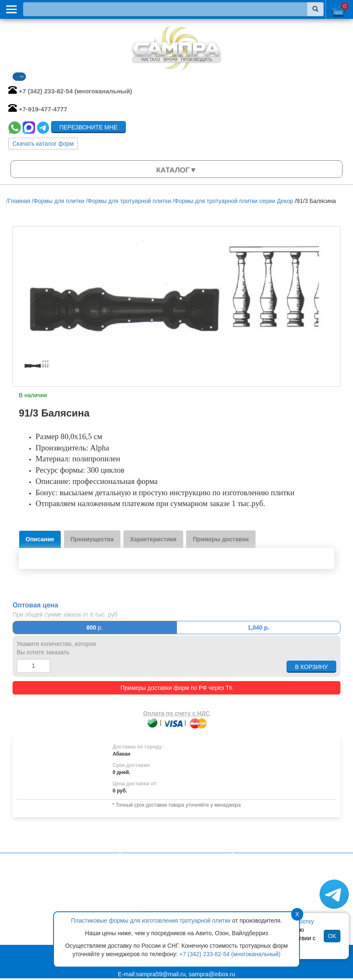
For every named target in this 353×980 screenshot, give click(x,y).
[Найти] (315, 9)
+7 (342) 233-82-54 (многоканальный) (230, 954)
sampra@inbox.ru (212, 974)
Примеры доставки (221, 539)
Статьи (140, 907)
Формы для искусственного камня (290, 886)
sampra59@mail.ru (161, 974)
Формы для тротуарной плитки (285, 878)
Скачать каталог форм (43, 144)
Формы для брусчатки (274, 895)
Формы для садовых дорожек (284, 903)
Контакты (143, 899)
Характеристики (153, 539)
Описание (40, 539)
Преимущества (92, 539)
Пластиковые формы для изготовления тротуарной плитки (151, 921)
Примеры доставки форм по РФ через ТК (176, 688)
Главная (142, 882)
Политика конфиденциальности (174, 890)
